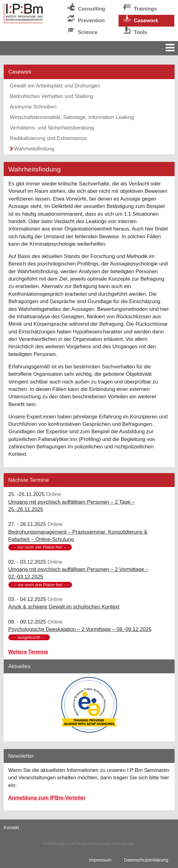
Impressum (100, 860)
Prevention (91, 21)
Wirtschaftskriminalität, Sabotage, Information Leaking (72, 117)
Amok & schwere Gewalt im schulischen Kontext (64, 607)
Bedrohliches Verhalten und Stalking (52, 96)
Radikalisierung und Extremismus (48, 138)
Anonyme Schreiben (33, 107)
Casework (146, 21)
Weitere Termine (28, 652)
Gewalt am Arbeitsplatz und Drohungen (55, 86)
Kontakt (11, 828)
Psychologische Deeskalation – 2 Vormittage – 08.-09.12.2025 (80, 629)
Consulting (92, 9)
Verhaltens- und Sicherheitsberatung (52, 128)
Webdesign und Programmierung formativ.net (89, 844)
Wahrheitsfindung (34, 149)
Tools (141, 32)
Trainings (145, 9)
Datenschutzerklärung (146, 860)
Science (88, 32)
